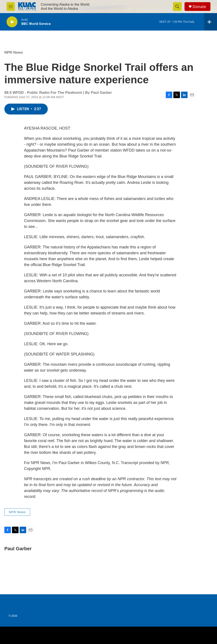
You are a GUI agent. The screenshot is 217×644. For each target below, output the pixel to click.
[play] (12, 22)
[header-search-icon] (177, 7)
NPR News (14, 52)
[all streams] (211, 22)
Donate (199, 7)
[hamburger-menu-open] (11, 7)
